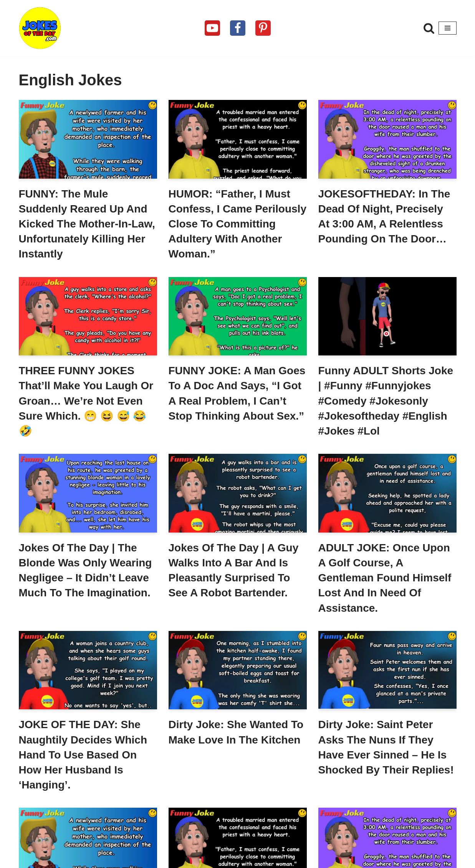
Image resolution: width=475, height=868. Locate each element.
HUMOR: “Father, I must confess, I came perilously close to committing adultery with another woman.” (237, 224)
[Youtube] (212, 28)
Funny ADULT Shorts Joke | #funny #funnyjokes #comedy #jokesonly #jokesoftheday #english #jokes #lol (386, 401)
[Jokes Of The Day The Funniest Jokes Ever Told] (40, 28)
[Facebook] (238, 28)
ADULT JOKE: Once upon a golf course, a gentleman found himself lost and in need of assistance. (385, 578)
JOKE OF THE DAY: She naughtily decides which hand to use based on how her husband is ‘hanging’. (83, 755)
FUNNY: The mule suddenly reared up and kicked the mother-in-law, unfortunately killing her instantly (87, 224)
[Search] (429, 28)
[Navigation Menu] (448, 28)
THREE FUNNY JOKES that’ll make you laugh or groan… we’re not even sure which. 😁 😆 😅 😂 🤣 (86, 401)
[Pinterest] (263, 28)
